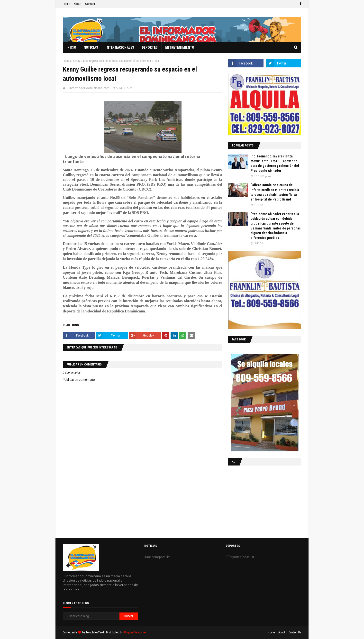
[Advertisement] (259, 501)
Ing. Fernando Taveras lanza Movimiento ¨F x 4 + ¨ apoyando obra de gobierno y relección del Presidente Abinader (275, 163)
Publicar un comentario (79, 380)
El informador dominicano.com (88, 88)
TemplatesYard (95, 632)
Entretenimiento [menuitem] (180, 47)
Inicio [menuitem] (71, 47)
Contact (90, 4)
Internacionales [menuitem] (120, 47)
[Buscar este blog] (91, 616)
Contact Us (295, 632)
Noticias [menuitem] (91, 47)
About (78, 4)
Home (66, 4)
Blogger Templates (135, 632)
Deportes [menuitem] (150, 47)
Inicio (66, 61)
